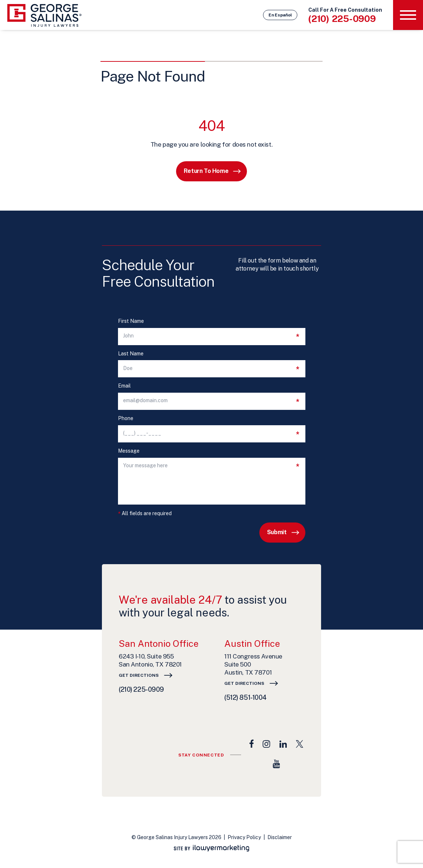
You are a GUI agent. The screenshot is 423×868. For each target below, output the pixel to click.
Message (129, 451)
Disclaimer (280, 837)
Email (124, 386)
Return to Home (206, 171)
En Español (280, 15)
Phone (126, 418)
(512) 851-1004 (245, 697)
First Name (131, 321)
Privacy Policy (244, 837)
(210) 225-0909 (342, 19)
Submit (277, 532)
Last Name (131, 354)
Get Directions (139, 675)
